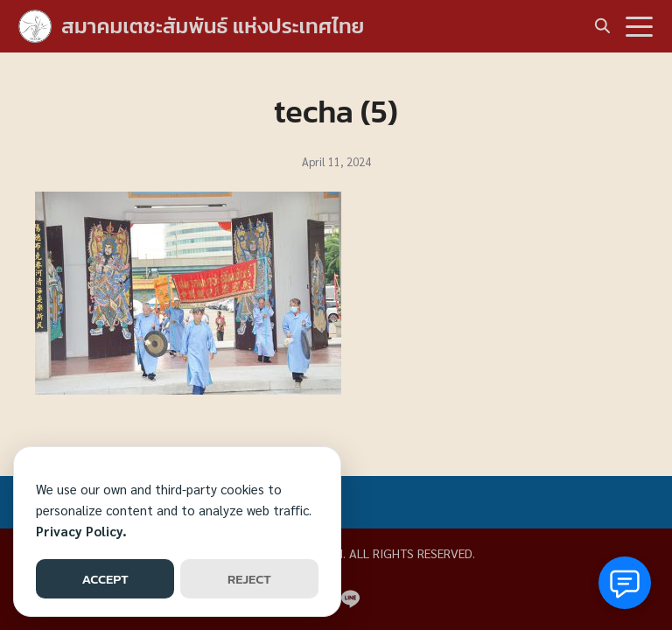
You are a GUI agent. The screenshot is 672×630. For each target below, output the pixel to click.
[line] (350, 598)
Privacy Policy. (81, 531)
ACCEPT (105, 579)
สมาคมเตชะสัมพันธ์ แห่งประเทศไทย (213, 26)
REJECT (249, 579)
